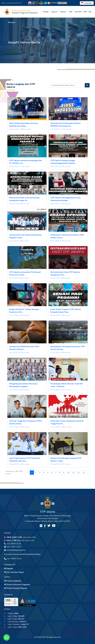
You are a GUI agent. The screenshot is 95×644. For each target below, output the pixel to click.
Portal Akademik (13, 581)
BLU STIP (78, 12)
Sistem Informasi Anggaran (17, 585)
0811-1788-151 (12, 540)
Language (86, 3)
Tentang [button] (46, 12)
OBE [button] (71, 12)
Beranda (11, 22)
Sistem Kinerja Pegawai (16, 588)
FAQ (90, 12)
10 (68, 473)
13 (84, 473)
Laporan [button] (54, 12)
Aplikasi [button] (63, 12)
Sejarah (9, 569)
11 (73, 473)
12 (79, 473)
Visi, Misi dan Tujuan (14, 572)
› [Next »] (88, 473)
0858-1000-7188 (13, 537)
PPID (85, 12)
